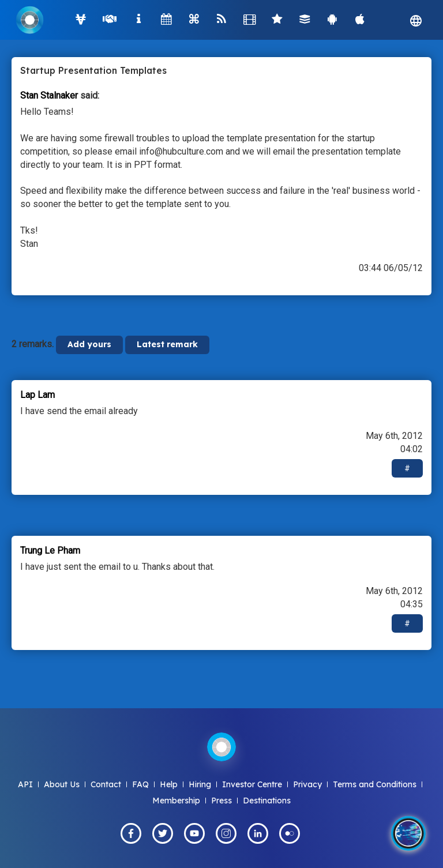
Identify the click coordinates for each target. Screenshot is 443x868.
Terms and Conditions (375, 784)
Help (169, 784)
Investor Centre (252, 784)
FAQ (140, 784)
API (25, 784)
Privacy (307, 784)
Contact (106, 784)
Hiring (200, 784)
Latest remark (167, 344)
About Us (62, 784)
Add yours (89, 344)
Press (221, 801)
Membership (176, 801)
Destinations (267, 801)
